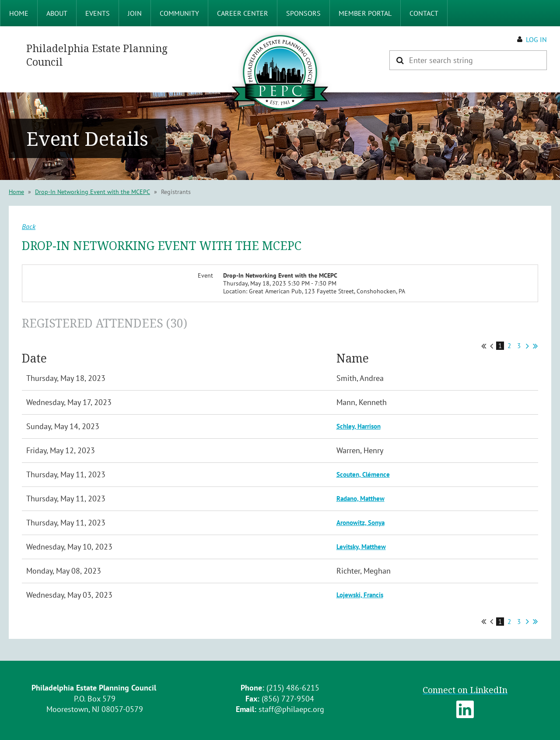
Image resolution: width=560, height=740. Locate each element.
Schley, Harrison (359, 426)
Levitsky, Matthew (361, 547)
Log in (536, 39)
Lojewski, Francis (360, 595)
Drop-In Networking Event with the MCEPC (93, 192)
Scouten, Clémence (363, 474)
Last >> (535, 346)
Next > (527, 346)
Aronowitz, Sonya (360, 523)
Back (29, 226)
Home (16, 192)
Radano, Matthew (360, 499)
